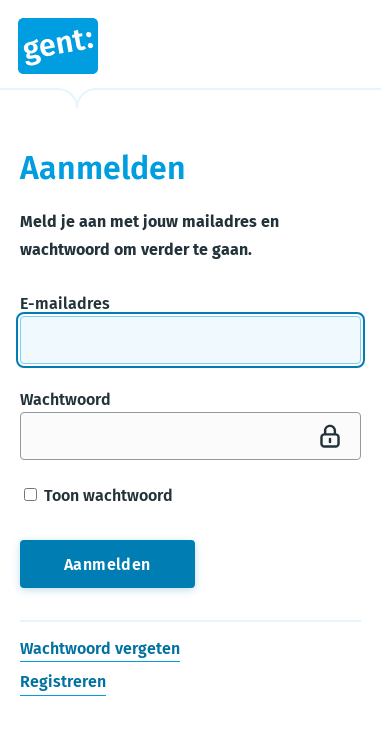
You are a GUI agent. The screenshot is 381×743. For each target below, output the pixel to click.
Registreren (63, 682)
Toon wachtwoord (98, 495)
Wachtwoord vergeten (100, 648)
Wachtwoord (65, 399)
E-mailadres (65, 303)
